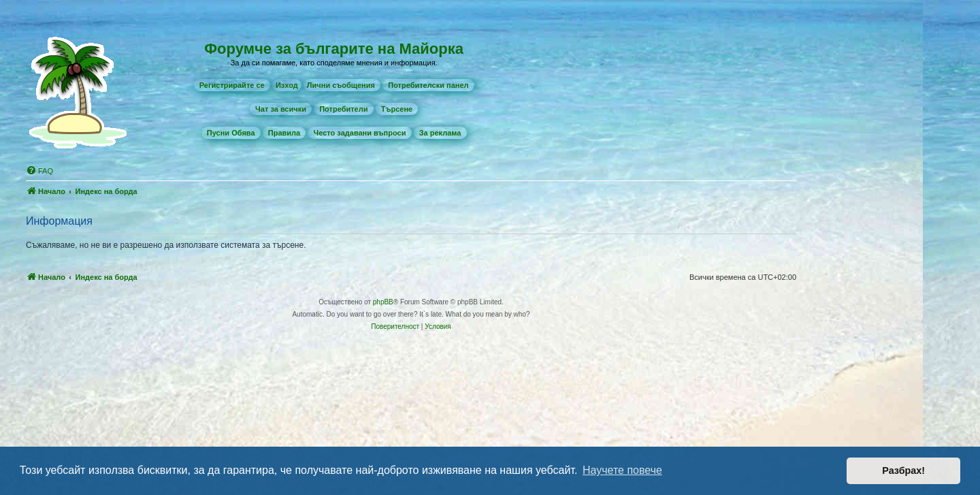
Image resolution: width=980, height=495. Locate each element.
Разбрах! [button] (903, 470)
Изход (287, 85)
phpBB (383, 302)
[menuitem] (232, 85)
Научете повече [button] (622, 470)
